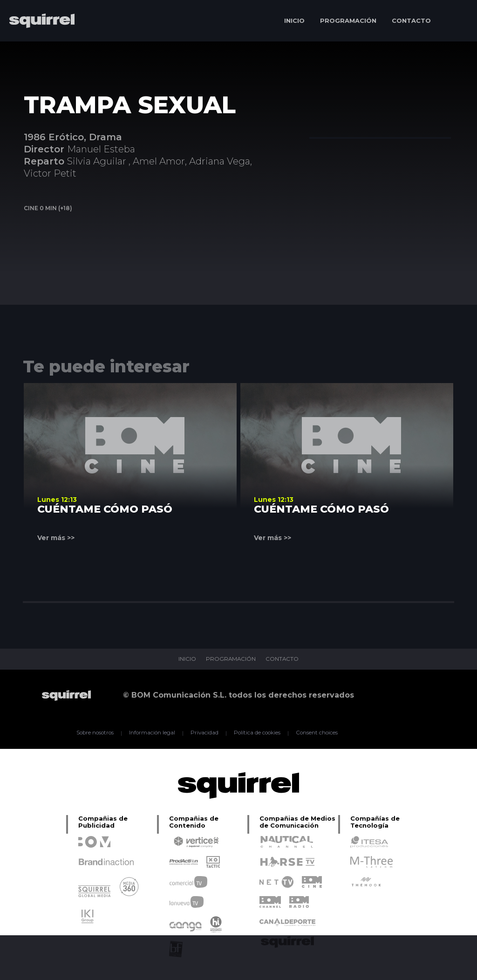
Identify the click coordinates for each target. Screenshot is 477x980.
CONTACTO (411, 21)
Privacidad (204, 733)
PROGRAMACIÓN (348, 21)
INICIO (294, 21)
